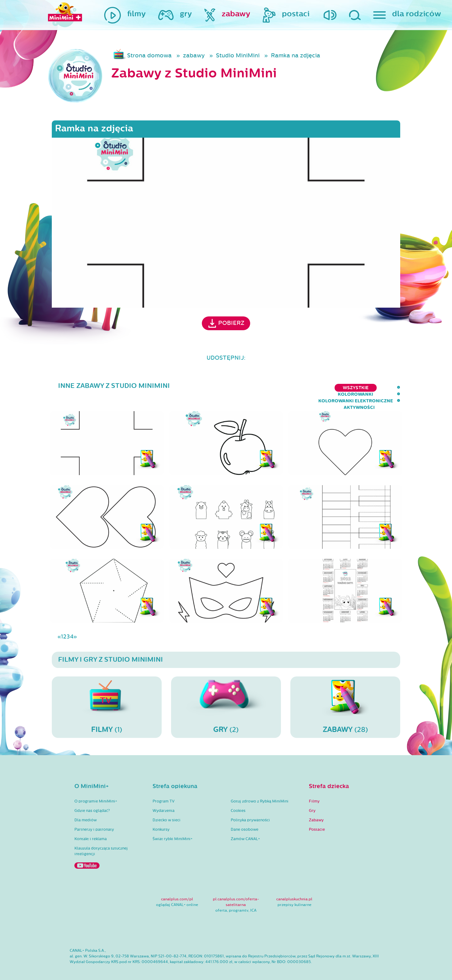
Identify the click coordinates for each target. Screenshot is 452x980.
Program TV (164, 790)
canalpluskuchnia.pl (294, 887)
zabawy (194, 56)
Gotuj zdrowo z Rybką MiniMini (260, 790)
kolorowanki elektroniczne (321, 388)
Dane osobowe (245, 818)
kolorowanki (255, 388)
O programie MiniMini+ (96, 790)
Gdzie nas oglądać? (92, 799)
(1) (107, 695)
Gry (312, 799)
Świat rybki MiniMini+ (172, 827)
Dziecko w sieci (167, 808)
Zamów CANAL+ (245, 827)
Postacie (317, 818)
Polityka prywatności (250, 808)
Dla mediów (86, 808)
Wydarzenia (164, 799)
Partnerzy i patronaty (94, 818)
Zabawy (316, 808)
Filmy (314, 790)
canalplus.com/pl (177, 887)
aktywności (385, 388)
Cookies (238, 799)
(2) (226, 695)
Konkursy (161, 818)
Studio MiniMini (238, 56)
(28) (345, 695)
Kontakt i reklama (91, 827)
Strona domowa (149, 56)
